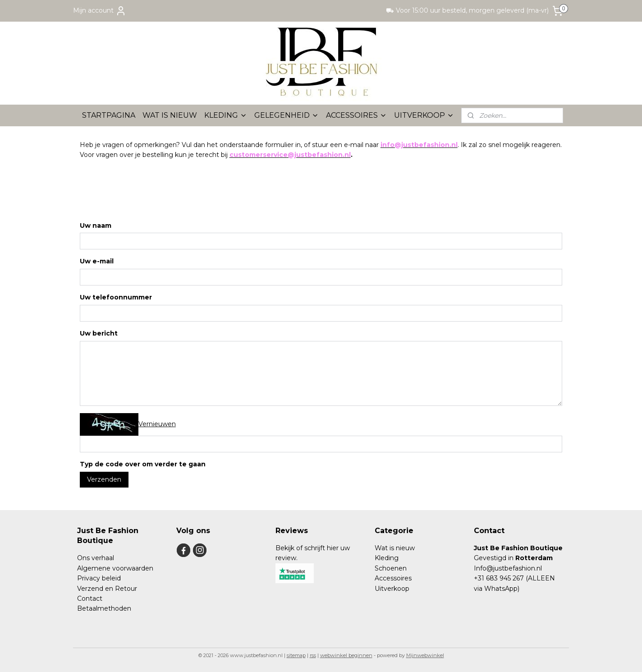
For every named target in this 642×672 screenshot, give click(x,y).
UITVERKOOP (424, 115)
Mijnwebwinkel (425, 655)
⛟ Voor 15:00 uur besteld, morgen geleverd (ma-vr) (467, 10)
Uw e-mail (97, 261)
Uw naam (96, 225)
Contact (90, 598)
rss (313, 655)
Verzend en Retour (107, 589)
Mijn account (100, 11)
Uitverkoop (392, 589)
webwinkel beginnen (346, 655)
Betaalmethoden (104, 608)
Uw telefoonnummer (116, 297)
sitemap (296, 655)
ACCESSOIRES (356, 115)
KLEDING (226, 115)
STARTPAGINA (109, 115)
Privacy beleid (99, 578)
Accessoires (393, 578)
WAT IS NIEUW (170, 115)
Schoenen (391, 568)
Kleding (387, 558)
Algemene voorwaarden (115, 568)
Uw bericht (99, 333)
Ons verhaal (96, 558)
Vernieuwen (157, 423)
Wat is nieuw (395, 548)
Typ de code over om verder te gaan (143, 464)
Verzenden (104, 479)
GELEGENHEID (287, 115)
